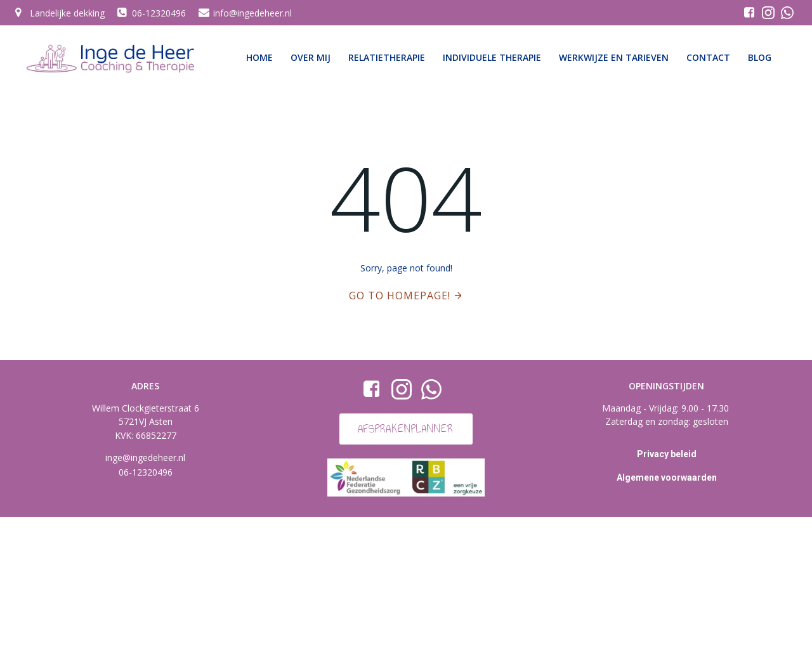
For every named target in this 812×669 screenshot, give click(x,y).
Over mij (311, 57)
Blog (760, 57)
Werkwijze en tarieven (614, 57)
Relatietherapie (387, 57)
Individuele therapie (492, 57)
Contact (708, 57)
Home (259, 57)
